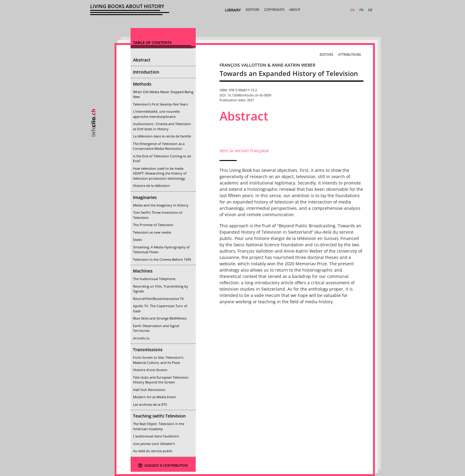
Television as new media (152, 232)
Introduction (146, 72)
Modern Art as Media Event (154, 397)
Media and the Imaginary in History (161, 205)
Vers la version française (244, 151)
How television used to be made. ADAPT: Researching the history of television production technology (160, 173)
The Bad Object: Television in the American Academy (159, 426)
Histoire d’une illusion (150, 370)
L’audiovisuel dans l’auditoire (156, 436)
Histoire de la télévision (151, 186)
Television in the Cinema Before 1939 (162, 259)
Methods (142, 84)
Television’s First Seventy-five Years (160, 104)
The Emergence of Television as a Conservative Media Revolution (159, 146)
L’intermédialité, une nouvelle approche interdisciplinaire (156, 114)
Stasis (137, 240)
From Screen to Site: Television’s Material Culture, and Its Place (158, 360)
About (295, 9)
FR (361, 10)
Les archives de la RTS (150, 404)
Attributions (350, 54)
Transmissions (148, 350)
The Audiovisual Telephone (154, 279)
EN (353, 10)
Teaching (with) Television (159, 416)
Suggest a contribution (163, 465)
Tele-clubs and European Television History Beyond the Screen (161, 380)
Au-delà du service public (153, 451)
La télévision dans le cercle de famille (162, 136)
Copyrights (274, 9)
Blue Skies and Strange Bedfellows (160, 318)
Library (233, 10)
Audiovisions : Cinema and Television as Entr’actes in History (162, 126)
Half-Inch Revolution (149, 390)
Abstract (142, 60)
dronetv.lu (141, 338)
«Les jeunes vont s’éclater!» (154, 444)
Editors (253, 9)
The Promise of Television (153, 225)
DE (370, 10)
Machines (143, 271)
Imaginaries (145, 197)
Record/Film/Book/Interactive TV (158, 299)
